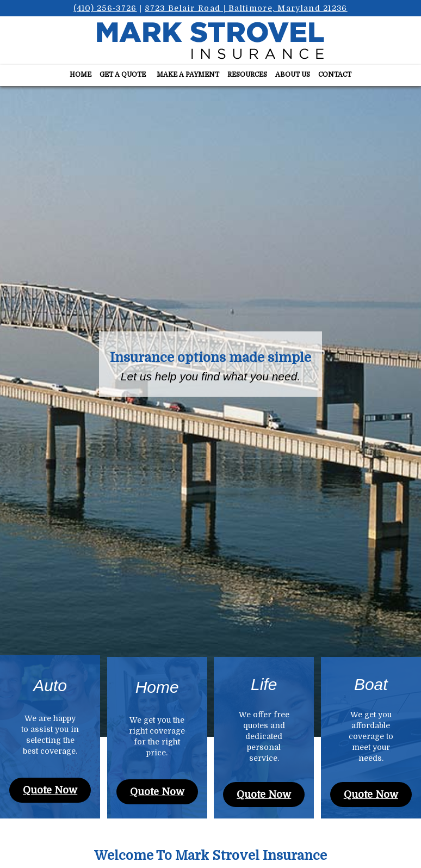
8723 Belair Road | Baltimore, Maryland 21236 (246, 8)
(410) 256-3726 (105, 8)
